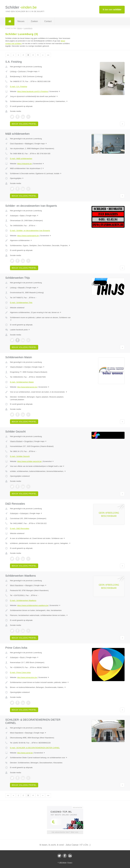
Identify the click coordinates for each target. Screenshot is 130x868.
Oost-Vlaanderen (16, 144)
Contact (48, 21)
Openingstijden (17, 178)
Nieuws (21, 21)
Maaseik (21, 288)
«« (8, 55)
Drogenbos (29, 441)
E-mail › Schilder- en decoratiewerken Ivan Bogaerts (30, 231)
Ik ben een (112, 10)
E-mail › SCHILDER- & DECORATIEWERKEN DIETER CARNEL (35, 748)
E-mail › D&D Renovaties (20, 528)
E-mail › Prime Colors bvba (20, 672)
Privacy (70, 863)
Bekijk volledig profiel (24, 124)
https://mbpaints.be (24, 164)
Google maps (34, 71)
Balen (22, 216)
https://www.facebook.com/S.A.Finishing (33, 91)
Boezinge (29, 733)
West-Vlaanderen (17, 585)
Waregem (29, 585)
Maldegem (29, 144)
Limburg (13, 71)
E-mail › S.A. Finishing (19, 87)
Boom (22, 657)
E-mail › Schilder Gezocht (20, 456)
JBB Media (63, 863)
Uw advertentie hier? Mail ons (65, 832)
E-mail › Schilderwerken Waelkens (23, 600)
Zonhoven (22, 71)
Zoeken (34, 21)
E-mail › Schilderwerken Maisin (22, 382)
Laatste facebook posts (20, 330)
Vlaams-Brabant (16, 367)
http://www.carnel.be (25, 753)
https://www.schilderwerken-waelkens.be (33, 605)
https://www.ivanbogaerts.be (28, 236)
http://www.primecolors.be (27, 677)
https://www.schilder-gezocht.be (29, 461)
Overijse (28, 367)
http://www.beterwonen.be (27, 387)
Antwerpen (14, 216)
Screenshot (55, 91)
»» (48, 55)
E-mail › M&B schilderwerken (21, 159)
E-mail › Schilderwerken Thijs (21, 303)
